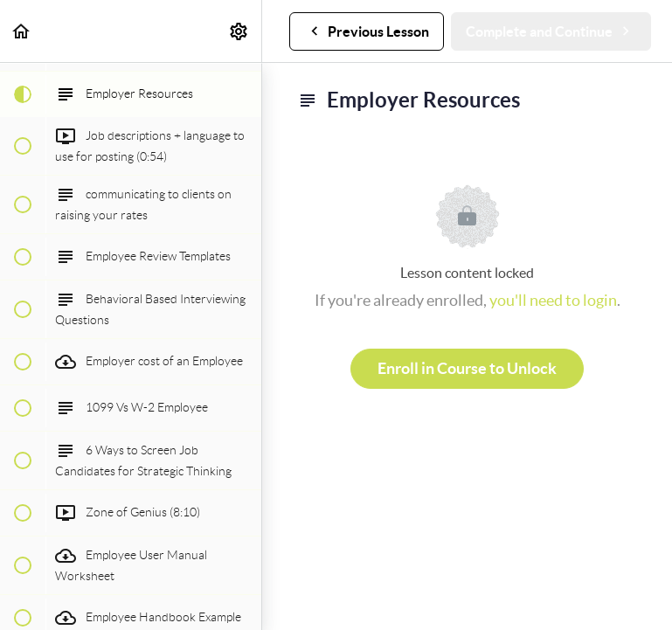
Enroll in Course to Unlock (467, 368)
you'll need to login (553, 300)
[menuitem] (239, 31)
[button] (22, 31)
